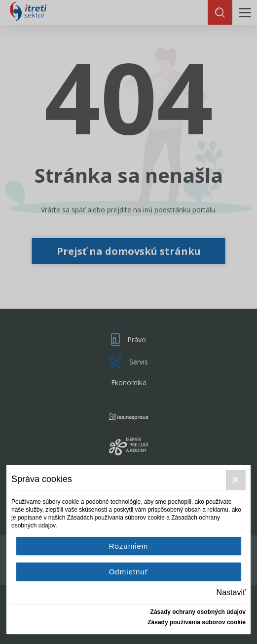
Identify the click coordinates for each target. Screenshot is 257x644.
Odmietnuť (129, 572)
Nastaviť (231, 592)
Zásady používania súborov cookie (197, 622)
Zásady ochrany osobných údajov (198, 612)
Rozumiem (129, 546)
